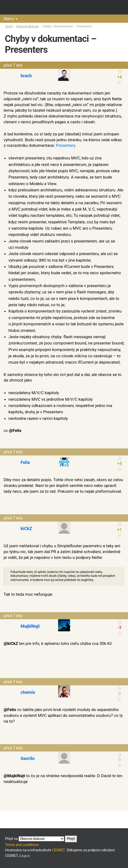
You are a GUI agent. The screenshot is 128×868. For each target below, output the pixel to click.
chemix (28, 692)
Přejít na (41, 839)
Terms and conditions (22, 845)
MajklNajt (30, 626)
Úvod (9, 26)
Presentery (66, 145)
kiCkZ (26, 528)
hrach (26, 76)
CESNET (58, 850)
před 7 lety (13, 65)
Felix (25, 462)
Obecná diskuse (28, 26)
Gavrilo (28, 758)
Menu (9, 19)
